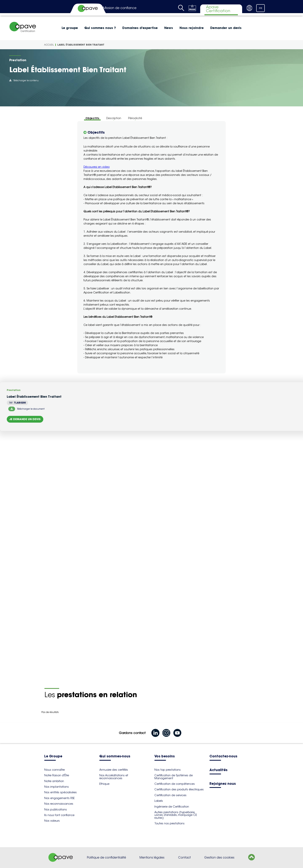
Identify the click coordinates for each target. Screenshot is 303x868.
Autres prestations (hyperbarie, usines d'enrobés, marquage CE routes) (176, 815)
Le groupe (70, 28)
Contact (184, 857)
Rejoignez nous (223, 784)
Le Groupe (53, 757)
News (169, 28)
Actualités (218, 770)
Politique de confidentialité (106, 857)
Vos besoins (165, 757)
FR (260, 8)
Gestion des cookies (219, 857)
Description (114, 118)
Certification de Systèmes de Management (174, 777)
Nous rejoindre (192, 28)
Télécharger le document (26, 409)
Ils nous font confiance (59, 815)
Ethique (104, 784)
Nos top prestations (168, 770)
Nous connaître (54, 770)
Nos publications (56, 810)
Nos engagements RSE (59, 798)
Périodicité (135, 118)
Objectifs (92, 118)
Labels (159, 801)
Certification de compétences (175, 784)
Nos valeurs (52, 821)
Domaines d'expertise (140, 28)
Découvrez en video (97, 167)
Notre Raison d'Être (57, 775)
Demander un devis (226, 28)
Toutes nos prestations (169, 823)
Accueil (49, 45)
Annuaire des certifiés (114, 770)
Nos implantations (57, 787)
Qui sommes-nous (115, 757)
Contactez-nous (223, 757)
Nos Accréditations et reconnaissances (114, 777)
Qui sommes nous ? (100, 28)
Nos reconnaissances (59, 804)
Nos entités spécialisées (60, 792)
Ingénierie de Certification (172, 807)
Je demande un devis (25, 419)
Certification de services (170, 795)
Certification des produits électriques (179, 789)
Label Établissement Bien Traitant (81, 45)
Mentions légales (152, 857)
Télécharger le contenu (24, 80)
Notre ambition (54, 781)
